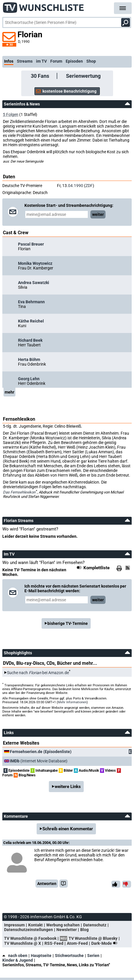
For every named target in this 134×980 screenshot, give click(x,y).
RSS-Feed (54, 943)
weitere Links (68, 787)
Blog (84, 930)
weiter (98, 214)
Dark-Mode (106, 943)
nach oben (15, 956)
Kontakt (35, 925)
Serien (93, 956)
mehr (9, 392)
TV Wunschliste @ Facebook (30, 938)
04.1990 (76, 186)
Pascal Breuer (31, 244)
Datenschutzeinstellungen (28, 930)
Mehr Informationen (72, 702)
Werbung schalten (63, 925)
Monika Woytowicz (35, 263)
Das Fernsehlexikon (19, 492)
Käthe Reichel (31, 321)
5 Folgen (11, 114)
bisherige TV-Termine (68, 623)
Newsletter (67, 930)
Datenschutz (95, 925)
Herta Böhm (29, 359)
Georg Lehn (29, 379)
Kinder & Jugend (18, 960)
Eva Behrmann (31, 302)
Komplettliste (97, 568)
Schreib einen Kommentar (68, 829)
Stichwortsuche (69, 956)
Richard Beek (30, 340)
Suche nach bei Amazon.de (38, 673)
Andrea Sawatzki (34, 283)
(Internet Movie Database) (39, 761)
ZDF (89, 186)
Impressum (14, 925)
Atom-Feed (77, 943)
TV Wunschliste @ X (23, 943)
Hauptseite (41, 956)
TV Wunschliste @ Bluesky (93, 938)
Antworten (47, 884)
